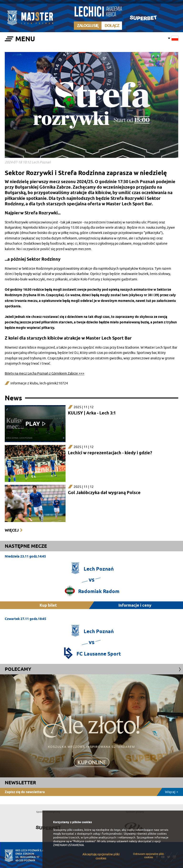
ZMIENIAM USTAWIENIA (69, 845)
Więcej (12, 530)
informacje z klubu (24, 383)
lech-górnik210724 (54, 383)
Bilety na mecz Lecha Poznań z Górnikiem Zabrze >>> (45, 374)
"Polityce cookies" (84, 841)
